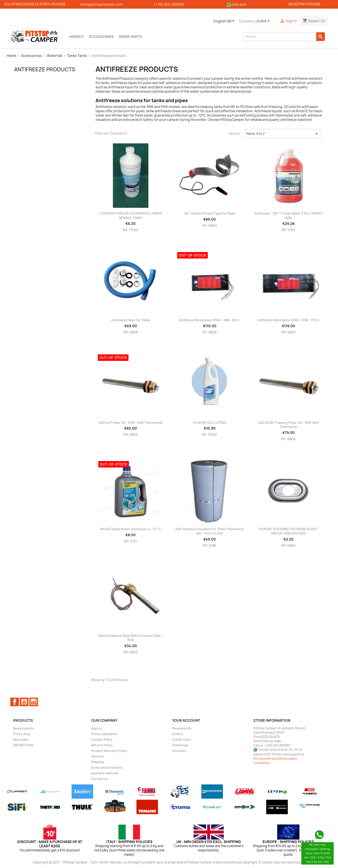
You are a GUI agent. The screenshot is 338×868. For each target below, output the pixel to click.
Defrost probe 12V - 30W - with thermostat (131, 423)
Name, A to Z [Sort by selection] (283, 134)
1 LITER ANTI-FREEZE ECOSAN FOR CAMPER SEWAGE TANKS (131, 216)
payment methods (105, 773)
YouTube (24, 702)
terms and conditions (107, 767)
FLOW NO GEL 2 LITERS (210, 423)
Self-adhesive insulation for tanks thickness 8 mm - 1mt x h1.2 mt (210, 531)
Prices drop (22, 734)
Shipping (98, 762)
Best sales (21, 739)
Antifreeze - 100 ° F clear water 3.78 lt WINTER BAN (288, 216)
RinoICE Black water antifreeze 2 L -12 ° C (131, 529)
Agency (77, 37)
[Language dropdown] (225, 21)
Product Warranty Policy (109, 751)
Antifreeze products (45, 69)
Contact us (99, 779)
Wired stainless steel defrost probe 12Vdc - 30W (131, 638)
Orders (178, 734)
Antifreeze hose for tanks (131, 320)
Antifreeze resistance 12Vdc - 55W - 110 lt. (288, 320)
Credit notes (182, 739)
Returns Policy (102, 745)
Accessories (101, 37)
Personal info (182, 728)
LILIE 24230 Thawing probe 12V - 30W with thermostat (288, 425)
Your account (186, 720)
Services (98, 756)
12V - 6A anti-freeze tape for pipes (210, 213)
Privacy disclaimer (104, 734)
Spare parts (130, 37)
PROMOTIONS (23, 745)
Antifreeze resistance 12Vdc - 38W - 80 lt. (210, 320)
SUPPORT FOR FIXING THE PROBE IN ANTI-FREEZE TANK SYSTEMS (289, 531)
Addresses (180, 745)
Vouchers (179, 751)
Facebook (15, 702)
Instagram (34, 702)
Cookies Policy (102, 739)
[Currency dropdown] (264, 21)
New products (24, 728)
